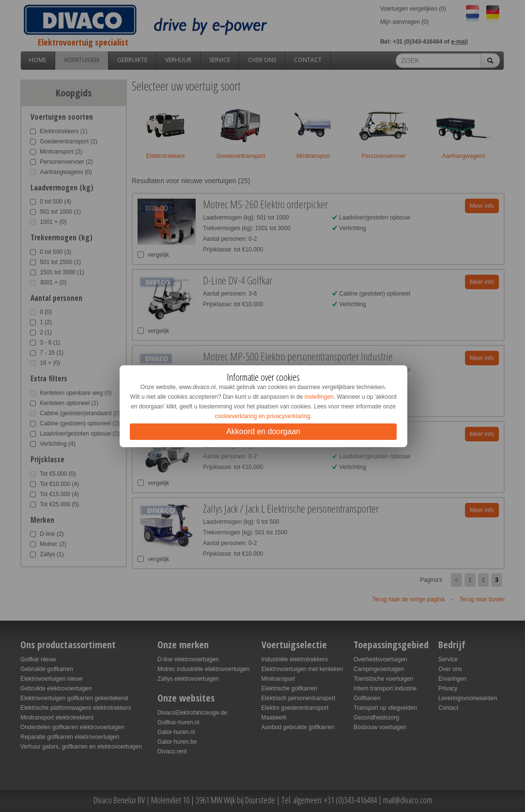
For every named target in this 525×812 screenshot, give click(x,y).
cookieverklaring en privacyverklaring (263, 416)
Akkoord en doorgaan (263, 431)
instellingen (319, 397)
